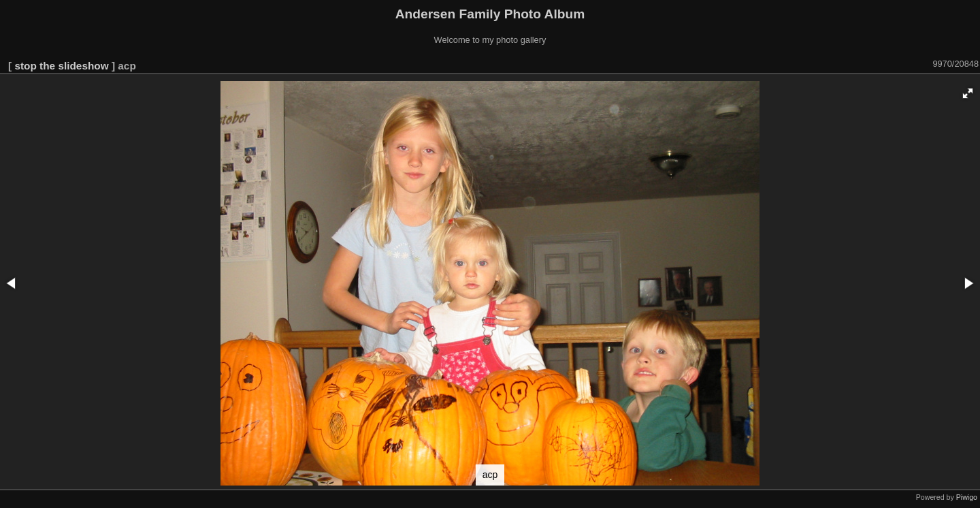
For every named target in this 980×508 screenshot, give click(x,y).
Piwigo (967, 497)
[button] (968, 93)
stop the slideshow (61, 66)
